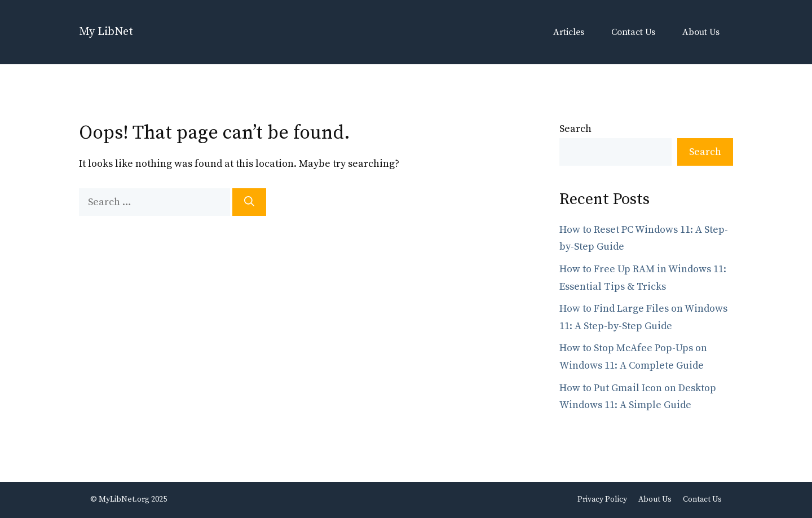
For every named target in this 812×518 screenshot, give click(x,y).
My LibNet (106, 32)
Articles (569, 32)
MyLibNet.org (124, 499)
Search (575, 129)
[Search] (249, 202)
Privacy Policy (602, 499)
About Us (701, 32)
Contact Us (633, 32)
